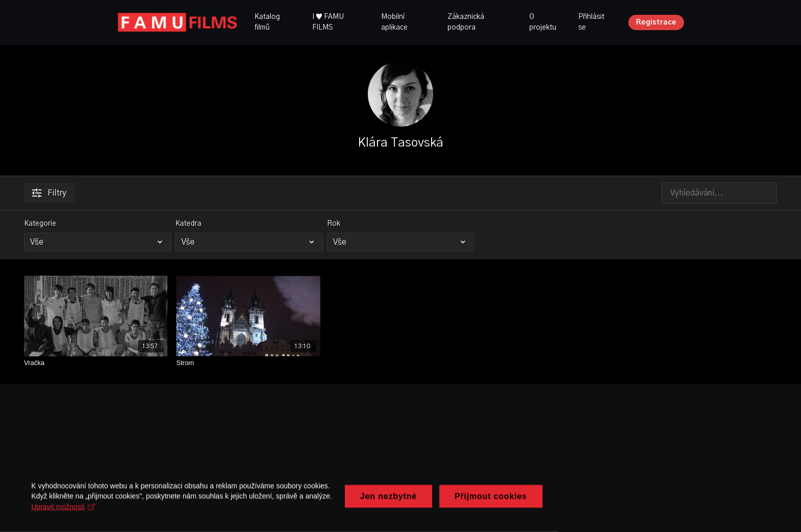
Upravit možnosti (286, 509)
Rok (334, 224)
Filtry (49, 193)
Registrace (656, 22)
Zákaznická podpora (466, 22)
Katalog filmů (267, 22)
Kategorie (40, 224)
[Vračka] (96, 363)
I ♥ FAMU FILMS (328, 22)
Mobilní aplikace (394, 22)
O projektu (543, 22)
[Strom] (248, 363)
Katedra (188, 224)
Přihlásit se (591, 22)
